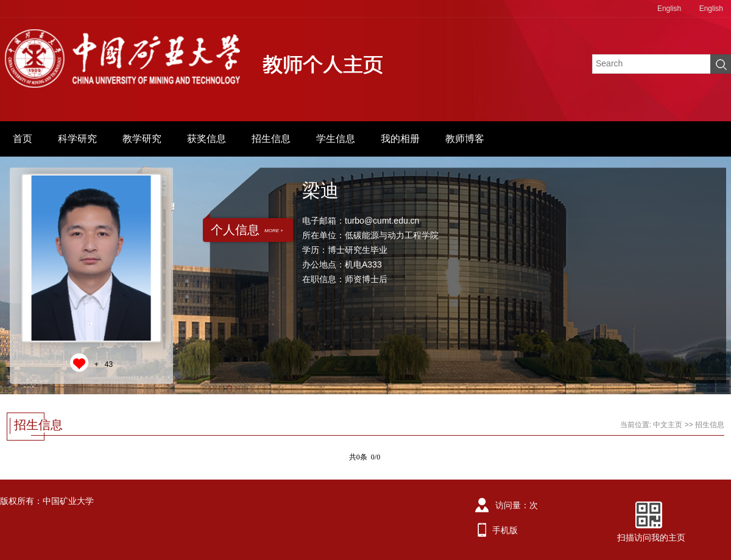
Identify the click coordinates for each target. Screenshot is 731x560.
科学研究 (77, 139)
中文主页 (668, 425)
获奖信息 (207, 139)
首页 (23, 139)
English (669, 9)
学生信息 (336, 139)
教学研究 (142, 139)
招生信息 (271, 139)
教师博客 (465, 139)
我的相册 (400, 139)
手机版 (505, 530)
